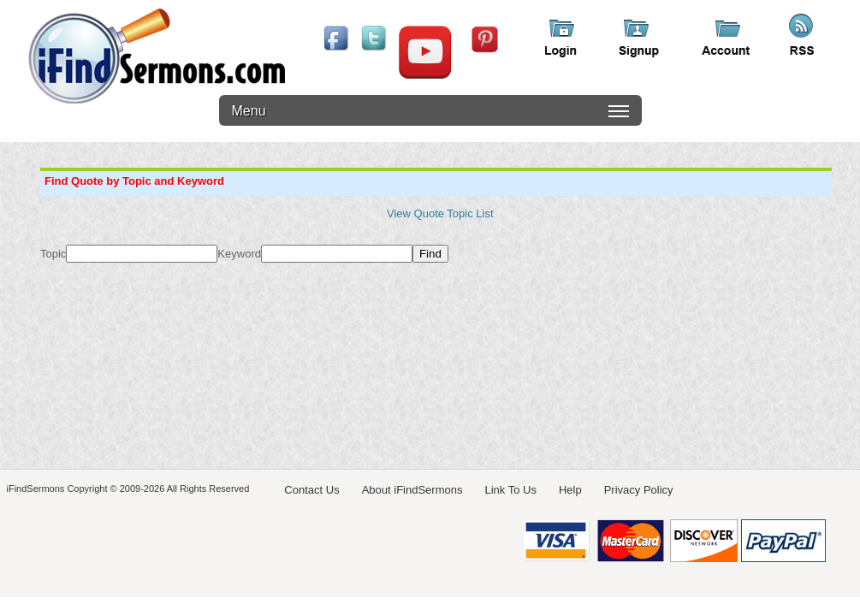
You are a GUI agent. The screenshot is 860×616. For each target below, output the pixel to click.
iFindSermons (157, 56)
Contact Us (311, 490)
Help (570, 490)
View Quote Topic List (440, 213)
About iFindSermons (412, 490)
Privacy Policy (639, 490)
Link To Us (510, 490)
